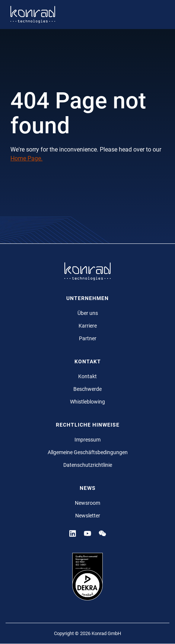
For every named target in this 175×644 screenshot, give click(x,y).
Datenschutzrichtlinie (88, 465)
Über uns (88, 313)
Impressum (87, 440)
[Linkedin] (73, 533)
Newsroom (87, 503)
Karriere (88, 326)
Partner (88, 338)
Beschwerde (87, 389)
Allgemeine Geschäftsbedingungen (88, 452)
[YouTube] (87, 533)
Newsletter (88, 516)
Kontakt (87, 376)
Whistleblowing (87, 402)
